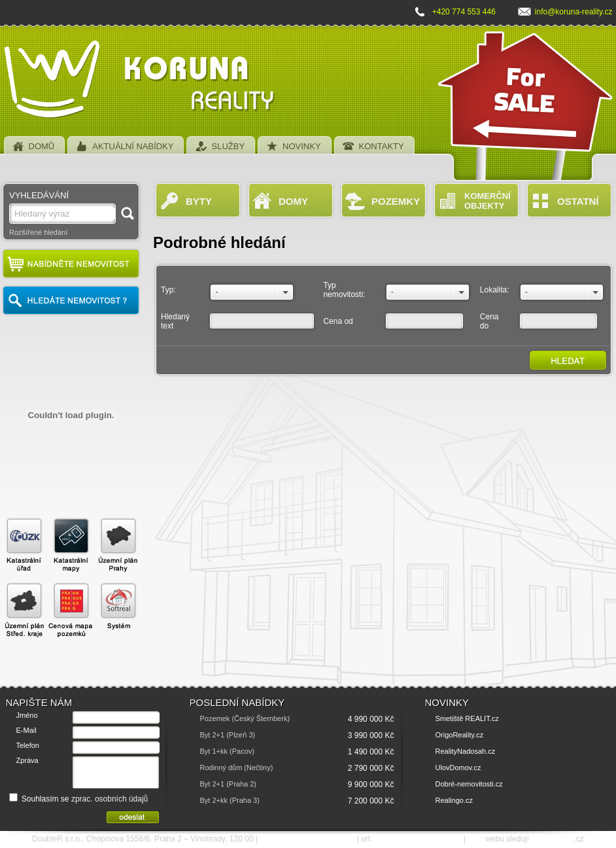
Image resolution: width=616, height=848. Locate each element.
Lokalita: (495, 290)
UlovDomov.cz (458, 768)
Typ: (168, 290)
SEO (475, 839)
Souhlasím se (79, 799)
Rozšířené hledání (38, 232)
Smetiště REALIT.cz (467, 718)
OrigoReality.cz (460, 735)
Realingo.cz (454, 800)
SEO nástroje (552, 839)
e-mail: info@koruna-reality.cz (307, 839)
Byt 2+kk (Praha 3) (230, 800)
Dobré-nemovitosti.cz (469, 784)
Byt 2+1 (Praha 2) (229, 784)
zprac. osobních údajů (110, 799)
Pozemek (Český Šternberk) (245, 718)
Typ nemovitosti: (344, 290)
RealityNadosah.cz (466, 751)
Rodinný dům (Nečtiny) (237, 768)
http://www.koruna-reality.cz (418, 839)
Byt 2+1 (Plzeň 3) (228, 735)
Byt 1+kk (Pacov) (227, 751)
